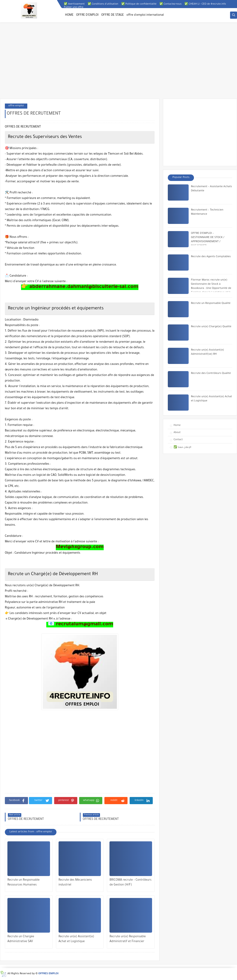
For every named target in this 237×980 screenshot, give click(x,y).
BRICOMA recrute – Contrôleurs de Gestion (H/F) (130, 883)
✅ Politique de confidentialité (139, 4)
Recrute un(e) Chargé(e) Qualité (211, 327)
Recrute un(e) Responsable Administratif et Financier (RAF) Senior (128, 940)
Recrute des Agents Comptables (211, 257)
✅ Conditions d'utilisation (103, 4)
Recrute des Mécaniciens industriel (75, 883)
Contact (178, 440)
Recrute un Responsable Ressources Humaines (23, 883)
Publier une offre (74, 7)
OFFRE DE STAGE (113, 15)
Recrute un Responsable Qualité (211, 304)
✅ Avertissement (74, 4)
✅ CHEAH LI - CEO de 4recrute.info (205, 4)
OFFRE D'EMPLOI (87, 15)
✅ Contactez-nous (170, 4)
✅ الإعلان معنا (182, 447)
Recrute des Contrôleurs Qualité (211, 374)
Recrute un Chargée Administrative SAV (21, 939)
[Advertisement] (118, 63)
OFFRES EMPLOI (48, 974)
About (177, 433)
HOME (69, 15)
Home (177, 425)
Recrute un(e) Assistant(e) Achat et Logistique (76, 939)
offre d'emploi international (145, 15)
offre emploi (16, 106)
